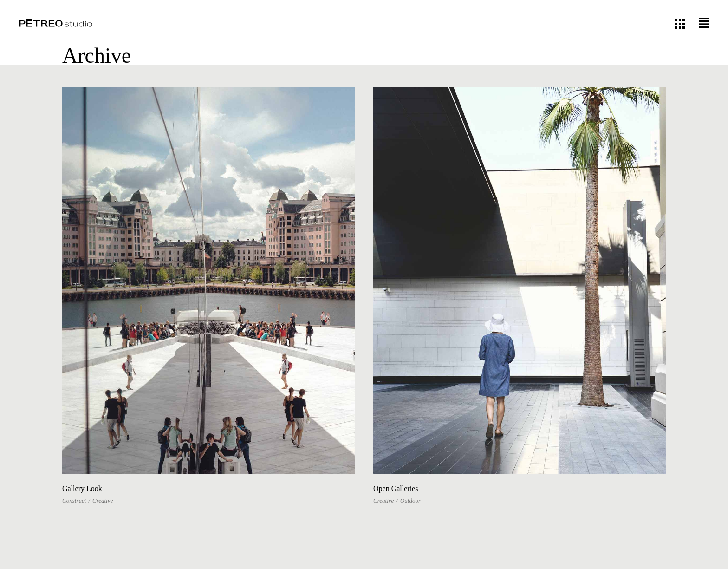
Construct (74, 500)
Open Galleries (396, 488)
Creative (103, 500)
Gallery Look (82, 488)
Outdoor (410, 500)
